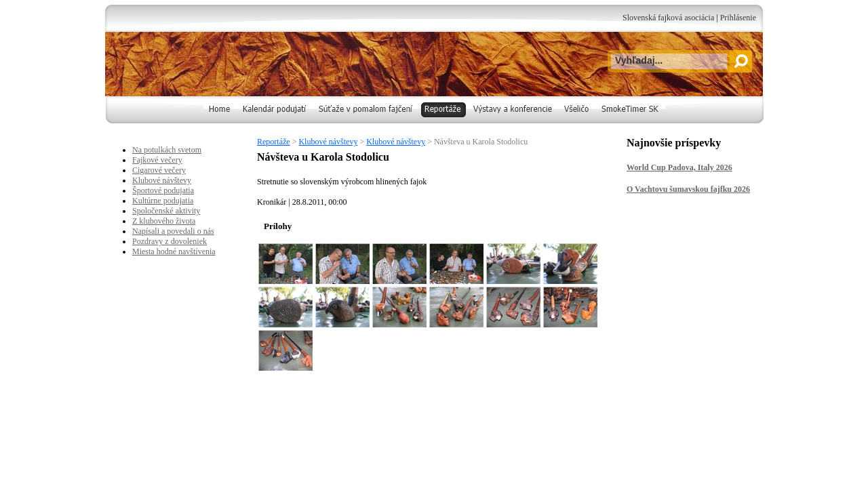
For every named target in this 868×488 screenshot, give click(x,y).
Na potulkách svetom (167, 150)
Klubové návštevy (328, 142)
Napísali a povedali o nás (173, 231)
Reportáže (274, 142)
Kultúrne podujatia (163, 201)
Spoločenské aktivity (166, 211)
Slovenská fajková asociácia (668, 18)
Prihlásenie (738, 18)
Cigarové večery (159, 170)
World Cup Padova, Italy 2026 (679, 167)
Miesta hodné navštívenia (174, 251)
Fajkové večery (157, 160)
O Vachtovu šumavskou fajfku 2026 (688, 189)
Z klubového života (164, 221)
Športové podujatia (163, 190)
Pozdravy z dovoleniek (170, 241)
